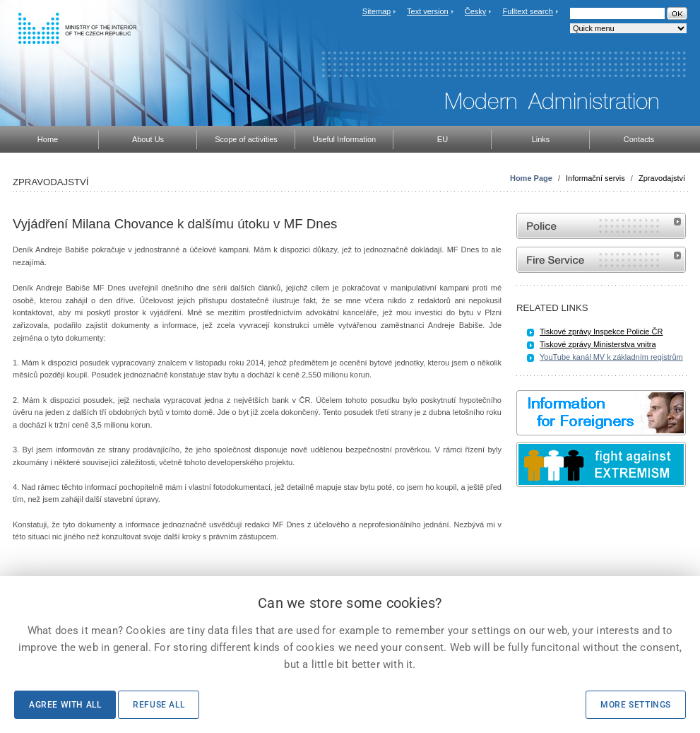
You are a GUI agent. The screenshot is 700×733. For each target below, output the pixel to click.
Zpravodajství (662, 178)
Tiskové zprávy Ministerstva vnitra (598, 344)
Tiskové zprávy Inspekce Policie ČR (601, 332)
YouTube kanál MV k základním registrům (611, 357)
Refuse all (159, 705)
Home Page (531, 178)
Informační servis (595, 178)
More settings (636, 705)
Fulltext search (528, 11)
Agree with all (65, 705)
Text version (428, 11)
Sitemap (376, 11)
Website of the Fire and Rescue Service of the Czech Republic (601, 260)
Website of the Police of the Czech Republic (601, 226)
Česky (476, 11)
